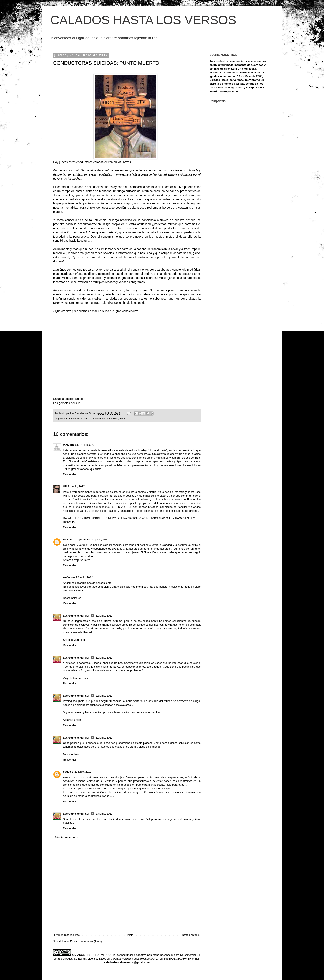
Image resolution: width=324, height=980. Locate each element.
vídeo (123, 419)
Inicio (130, 935)
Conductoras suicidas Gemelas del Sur (87, 419)
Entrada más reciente (67, 935)
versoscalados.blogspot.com (139, 959)
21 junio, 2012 (89, 445)
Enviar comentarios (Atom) (86, 941)
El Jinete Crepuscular (77, 540)
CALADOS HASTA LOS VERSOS (143, 20)
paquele (68, 772)
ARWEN (186, 959)
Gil (65, 486)
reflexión (114, 419)
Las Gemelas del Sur (76, 616)
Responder (70, 474)
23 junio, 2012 (83, 772)
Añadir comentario (66, 837)
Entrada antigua (190, 935)
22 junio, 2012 (84, 577)
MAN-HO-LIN (71, 445)
